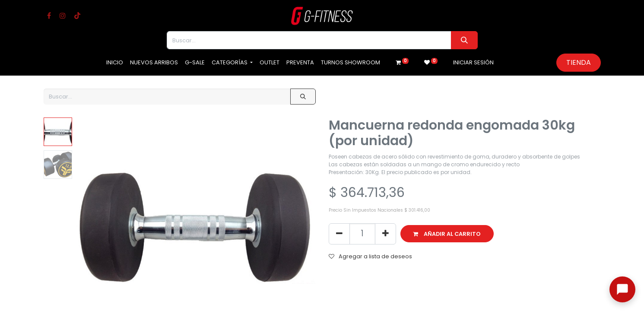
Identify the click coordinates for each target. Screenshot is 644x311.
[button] (447, 234)
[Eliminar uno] (339, 234)
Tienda (579, 62)
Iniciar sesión (473, 62)
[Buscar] (464, 40)
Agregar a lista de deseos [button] (370, 256)
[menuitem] (115, 63)
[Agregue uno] (385, 234)
